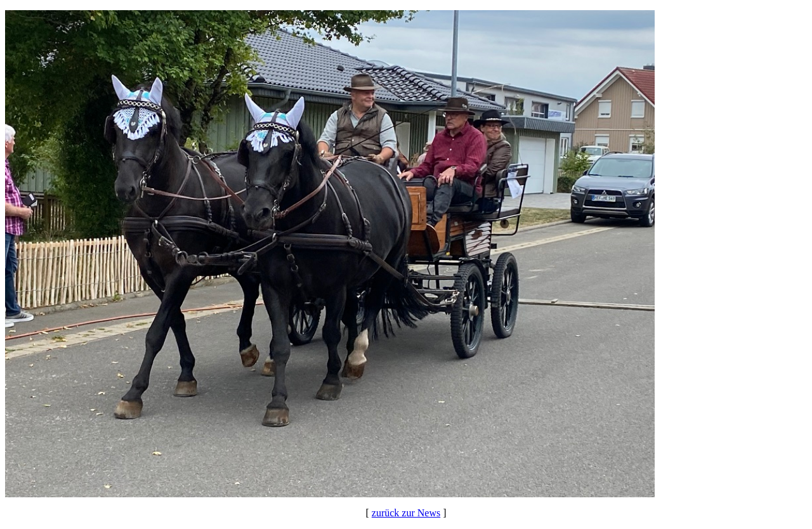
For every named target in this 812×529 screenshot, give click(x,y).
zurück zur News (406, 513)
